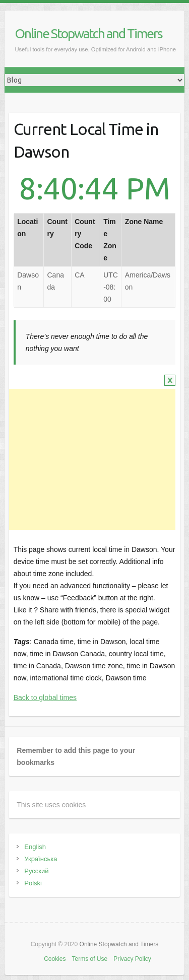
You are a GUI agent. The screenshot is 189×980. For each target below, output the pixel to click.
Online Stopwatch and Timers (88, 33)
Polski (33, 883)
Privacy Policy (132, 959)
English (35, 847)
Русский (36, 871)
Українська (41, 859)
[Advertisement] (91, 459)
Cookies (55, 959)
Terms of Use (89, 959)
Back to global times (45, 697)
